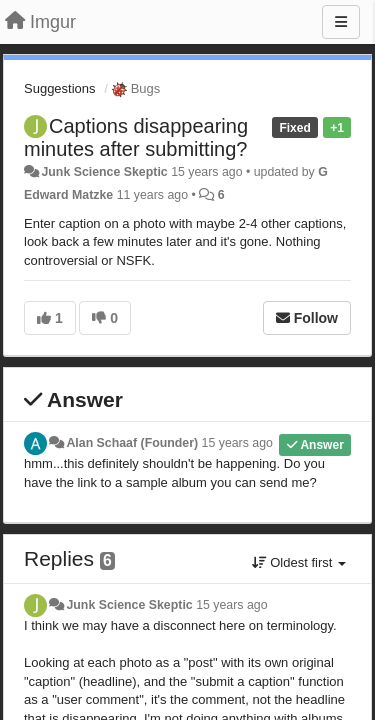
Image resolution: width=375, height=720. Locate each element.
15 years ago (237, 443)
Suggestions (60, 88)
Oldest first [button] (299, 562)
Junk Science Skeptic (104, 172)
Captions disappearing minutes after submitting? (136, 137)
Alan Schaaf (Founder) (132, 443)
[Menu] (341, 22)
